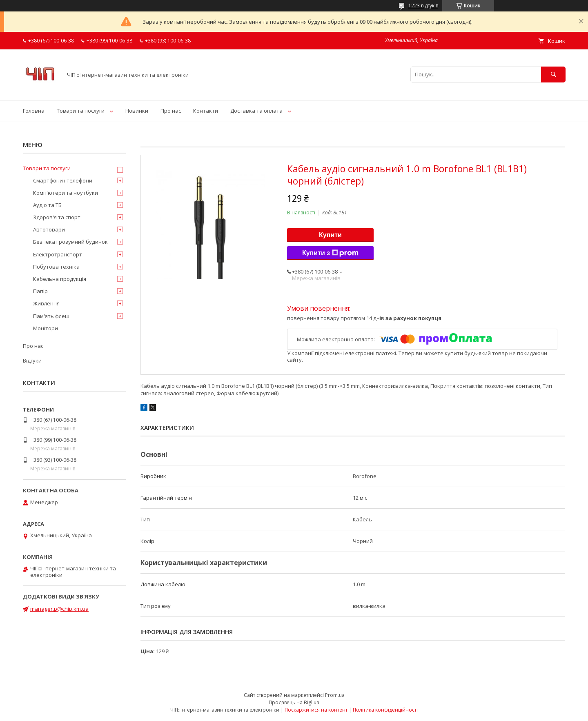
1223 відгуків (423, 6)
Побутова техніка (56, 267)
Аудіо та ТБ (47, 205)
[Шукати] (553, 75)
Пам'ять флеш (51, 316)
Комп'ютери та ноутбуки (66, 193)
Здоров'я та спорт (57, 217)
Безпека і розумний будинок (70, 242)
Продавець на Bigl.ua (294, 702)
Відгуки (32, 360)
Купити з (330, 253)
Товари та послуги (81, 111)
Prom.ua (335, 695)
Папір (40, 291)
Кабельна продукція (60, 279)
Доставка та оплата (256, 111)
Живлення (46, 303)
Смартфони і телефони (63, 180)
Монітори (46, 328)
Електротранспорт (58, 254)
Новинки (137, 111)
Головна (34, 111)
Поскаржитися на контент (316, 710)
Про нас (171, 111)
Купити (330, 235)
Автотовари (49, 229)
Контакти (206, 111)
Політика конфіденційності (385, 710)
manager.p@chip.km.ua (59, 609)
